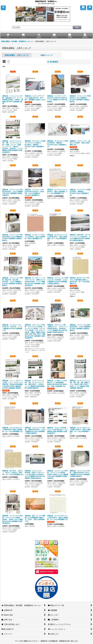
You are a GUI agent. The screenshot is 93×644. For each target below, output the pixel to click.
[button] (3, 8)
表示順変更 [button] (53, 62)
